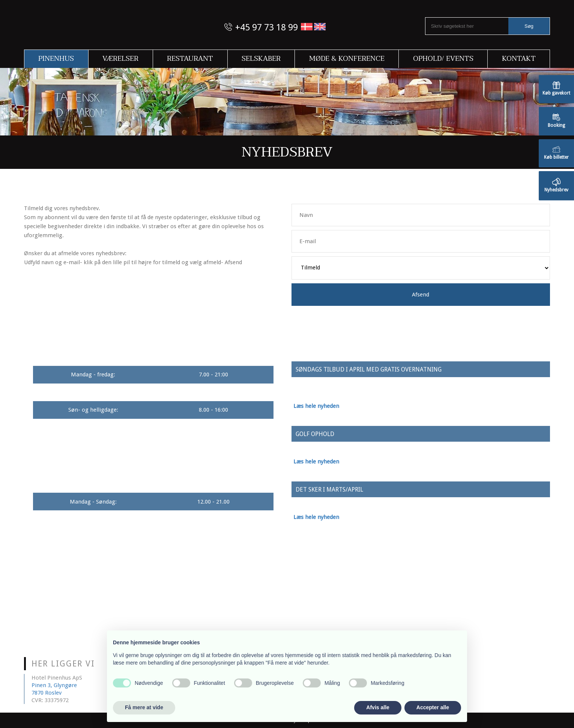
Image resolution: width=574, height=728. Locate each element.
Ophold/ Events (443, 59)
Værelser (120, 59)
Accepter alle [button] (433, 707)
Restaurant (190, 59)
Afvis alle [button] (378, 707)
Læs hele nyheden (316, 406)
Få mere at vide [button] (144, 707)
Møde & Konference (347, 59)
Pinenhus (56, 59)
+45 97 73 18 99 (267, 27)
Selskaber (261, 59)
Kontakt (519, 59)
